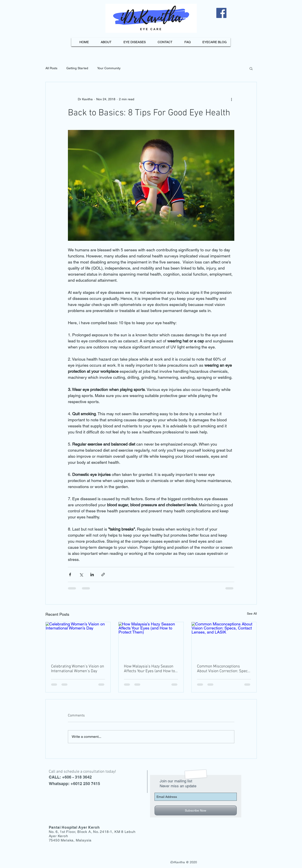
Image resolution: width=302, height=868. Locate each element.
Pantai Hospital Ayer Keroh (74, 827)
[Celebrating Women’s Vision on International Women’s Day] (78, 640)
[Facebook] (221, 13)
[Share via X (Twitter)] (81, 575)
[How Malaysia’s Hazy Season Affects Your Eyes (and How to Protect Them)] (151, 640)
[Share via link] (103, 575)
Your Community (109, 68)
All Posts (51, 68)
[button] (251, 68)
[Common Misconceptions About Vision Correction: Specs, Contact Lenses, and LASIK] (224, 640)
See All (252, 614)
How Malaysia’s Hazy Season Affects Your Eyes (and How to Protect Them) (149, 669)
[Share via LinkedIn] (92, 575)
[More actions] (232, 99)
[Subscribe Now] (196, 810)
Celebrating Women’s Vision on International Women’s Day (78, 669)
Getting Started (77, 68)
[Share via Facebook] (70, 575)
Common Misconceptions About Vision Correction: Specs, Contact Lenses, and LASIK (224, 669)
